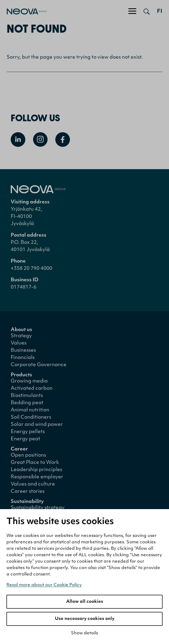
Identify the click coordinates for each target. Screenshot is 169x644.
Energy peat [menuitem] (25, 439)
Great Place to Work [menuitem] (35, 463)
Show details (84, 633)
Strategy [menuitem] (21, 336)
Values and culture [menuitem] (33, 484)
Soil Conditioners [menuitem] (31, 417)
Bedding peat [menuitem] (27, 403)
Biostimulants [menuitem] (27, 396)
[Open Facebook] (63, 140)
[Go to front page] (23, 12)
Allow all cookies (85, 602)
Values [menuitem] (19, 343)
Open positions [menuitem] (28, 455)
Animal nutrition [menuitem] (30, 410)
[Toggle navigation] (132, 12)
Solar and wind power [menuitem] (37, 425)
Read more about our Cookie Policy (44, 585)
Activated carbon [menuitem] (32, 389)
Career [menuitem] (19, 449)
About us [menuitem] (21, 330)
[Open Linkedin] (18, 140)
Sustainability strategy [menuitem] (38, 508)
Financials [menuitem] (23, 358)
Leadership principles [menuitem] (36, 470)
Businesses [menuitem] (23, 351)
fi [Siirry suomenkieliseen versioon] (160, 12)
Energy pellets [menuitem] (28, 432)
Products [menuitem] (21, 375)
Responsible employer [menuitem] (37, 477)
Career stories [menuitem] (28, 492)
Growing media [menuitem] (29, 381)
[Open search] (147, 12)
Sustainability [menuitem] (27, 502)
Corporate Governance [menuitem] (39, 365)
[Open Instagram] (40, 140)
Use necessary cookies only (85, 619)
